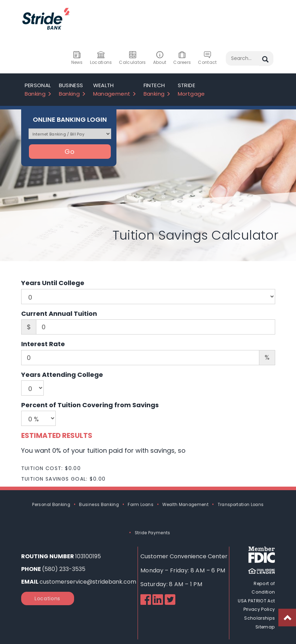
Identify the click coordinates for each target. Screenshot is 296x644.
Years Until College (53, 283)
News (77, 58)
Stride (191, 90)
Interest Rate (43, 344)
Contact (207, 58)
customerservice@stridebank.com (88, 582)
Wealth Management (185, 505)
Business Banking (99, 505)
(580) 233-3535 (64, 569)
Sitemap (265, 626)
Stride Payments (153, 533)
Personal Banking (51, 505)
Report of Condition (264, 588)
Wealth (115, 90)
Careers (182, 58)
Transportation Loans (241, 505)
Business (73, 90)
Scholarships (260, 617)
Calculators (132, 58)
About (160, 58)
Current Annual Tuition (59, 314)
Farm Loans (141, 505)
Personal (38, 90)
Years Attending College (62, 375)
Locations (101, 58)
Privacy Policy (260, 609)
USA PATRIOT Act (257, 600)
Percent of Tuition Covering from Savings (90, 405)
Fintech (157, 90)
